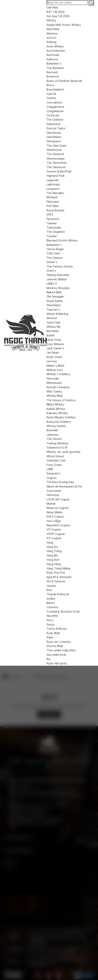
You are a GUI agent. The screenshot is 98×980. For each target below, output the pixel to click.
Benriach (52, 72)
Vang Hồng (54, 564)
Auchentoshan (56, 51)
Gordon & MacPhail (59, 171)
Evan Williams (55, 344)
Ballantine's (54, 63)
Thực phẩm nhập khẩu (61, 650)
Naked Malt (54, 292)
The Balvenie (55, 68)
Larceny (52, 361)
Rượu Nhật (53, 633)
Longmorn (53, 189)
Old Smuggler (55, 296)
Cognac (52, 478)
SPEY (50, 215)
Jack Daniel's (55, 348)
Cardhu (51, 98)
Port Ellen (53, 206)
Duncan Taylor (56, 128)
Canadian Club (56, 460)
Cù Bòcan (53, 115)
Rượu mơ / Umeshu (59, 642)
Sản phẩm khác (57, 655)
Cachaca (52, 607)
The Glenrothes (57, 163)
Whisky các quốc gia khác (64, 452)
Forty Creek (54, 465)
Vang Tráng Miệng (58, 568)
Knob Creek (54, 357)
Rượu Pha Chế (56, 573)
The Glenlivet (55, 154)
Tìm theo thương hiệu (60, 482)
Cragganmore (56, 107)
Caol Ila (51, 94)
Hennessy (53, 495)
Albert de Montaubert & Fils (64, 486)
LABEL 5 (52, 284)
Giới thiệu (52, 7)
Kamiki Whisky (56, 409)
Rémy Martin (55, 512)
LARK (50, 469)
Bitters (51, 603)
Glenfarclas (54, 133)
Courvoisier (54, 491)
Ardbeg (52, 42)
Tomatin (52, 236)
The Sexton (54, 439)
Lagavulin (53, 180)
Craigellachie (55, 111)
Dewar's (52, 262)
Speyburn (53, 219)
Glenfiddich (54, 137)
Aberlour (52, 33)
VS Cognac (54, 529)
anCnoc (52, 38)
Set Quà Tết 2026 (58, 16)
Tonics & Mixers (57, 629)
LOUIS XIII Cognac (58, 499)
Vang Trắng (54, 551)
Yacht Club (54, 322)
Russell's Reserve (58, 387)
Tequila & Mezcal (58, 594)
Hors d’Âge (54, 521)
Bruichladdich (55, 90)
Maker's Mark (56, 366)
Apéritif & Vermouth (59, 577)
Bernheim (53, 331)
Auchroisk (53, 55)
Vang (50, 543)
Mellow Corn (55, 370)
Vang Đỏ (52, 547)
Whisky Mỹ (54, 327)
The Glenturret (56, 167)
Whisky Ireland (56, 426)
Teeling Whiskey (57, 443)
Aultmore (52, 59)
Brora (50, 85)
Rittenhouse (54, 383)
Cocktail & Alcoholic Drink (63, 611)
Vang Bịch (53, 560)
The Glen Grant (56, 146)
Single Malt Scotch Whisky (64, 25)
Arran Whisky (55, 46)
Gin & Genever (56, 581)
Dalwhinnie (54, 124)
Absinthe (52, 616)
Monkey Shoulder (58, 288)
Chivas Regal (55, 249)
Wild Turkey (54, 391)
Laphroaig (53, 184)
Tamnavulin (54, 227)
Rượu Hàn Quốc (57, 663)
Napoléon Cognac (58, 525)
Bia (49, 659)
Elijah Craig (54, 340)
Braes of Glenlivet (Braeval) (64, 81)
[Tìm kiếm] (91, 3)
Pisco (50, 620)
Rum (49, 590)
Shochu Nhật (55, 646)
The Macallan (55, 193)
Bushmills (52, 430)
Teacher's (53, 310)
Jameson (52, 435)
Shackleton (54, 305)
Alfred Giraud (55, 456)
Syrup (50, 624)
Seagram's (54, 473)
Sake (50, 637)
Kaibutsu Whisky (57, 413)
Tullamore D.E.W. (57, 448)
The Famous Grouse (60, 266)
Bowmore (53, 76)
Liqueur (51, 586)
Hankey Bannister (58, 275)
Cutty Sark (53, 253)
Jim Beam (53, 353)
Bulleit (50, 335)
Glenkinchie (54, 150)
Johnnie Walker (57, 279)
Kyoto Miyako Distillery (61, 417)
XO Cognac (54, 538)
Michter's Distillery (58, 374)
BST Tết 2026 (56, 12)
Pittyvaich (53, 202)
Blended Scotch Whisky (62, 240)
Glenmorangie (56, 158)
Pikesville (53, 379)
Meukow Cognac (58, 508)
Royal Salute (55, 301)
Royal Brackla (55, 210)
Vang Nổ (52, 555)
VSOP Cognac (56, 534)
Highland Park (56, 176)
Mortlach (52, 197)
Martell (51, 504)
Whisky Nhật (55, 396)
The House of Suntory (61, 400)
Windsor (52, 318)
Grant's (51, 271)
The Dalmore (55, 120)
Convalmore (54, 102)
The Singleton (56, 232)
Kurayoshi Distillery (59, 422)
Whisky (51, 20)
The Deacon (55, 258)
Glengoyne (54, 141)
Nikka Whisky (55, 404)
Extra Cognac (55, 516)
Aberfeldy (53, 29)
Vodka (51, 599)
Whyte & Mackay (58, 314)
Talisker (52, 223)
